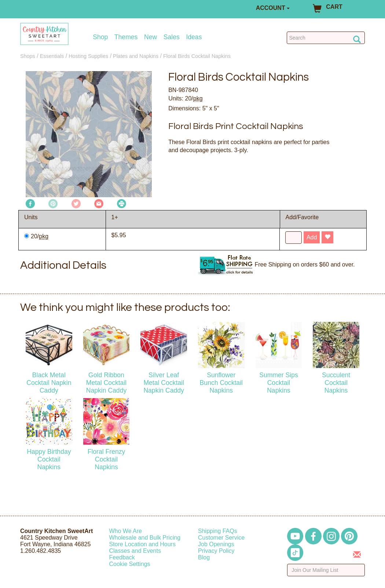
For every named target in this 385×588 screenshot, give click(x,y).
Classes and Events (135, 551)
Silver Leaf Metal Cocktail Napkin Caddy (164, 383)
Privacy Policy (216, 551)
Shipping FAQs (218, 531)
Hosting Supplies (88, 56)
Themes (126, 37)
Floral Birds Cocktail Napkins (197, 56)
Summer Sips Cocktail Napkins (279, 383)
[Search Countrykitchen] (326, 38)
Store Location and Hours (142, 544)
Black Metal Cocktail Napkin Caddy (49, 383)
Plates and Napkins (136, 56)
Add (312, 237)
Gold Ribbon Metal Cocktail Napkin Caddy (107, 383)
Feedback (122, 557)
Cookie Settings (130, 564)
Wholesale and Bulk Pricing (145, 538)
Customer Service (221, 538)
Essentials (52, 56)
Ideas (194, 37)
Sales (172, 37)
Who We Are (126, 531)
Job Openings (216, 544)
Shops (28, 56)
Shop (100, 37)
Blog (204, 557)
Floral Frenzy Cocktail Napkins (107, 459)
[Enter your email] (326, 570)
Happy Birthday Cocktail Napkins (49, 459)
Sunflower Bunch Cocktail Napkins (221, 383)
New (151, 37)
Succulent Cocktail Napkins (336, 383)
